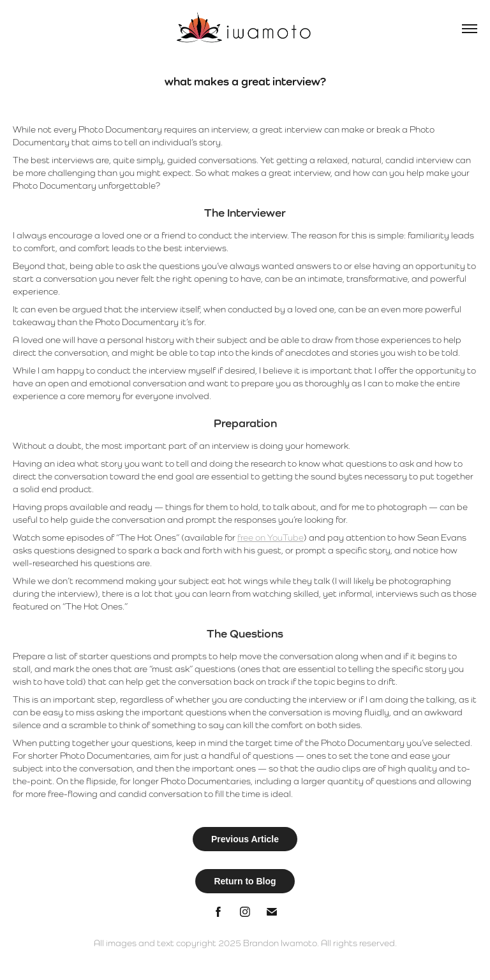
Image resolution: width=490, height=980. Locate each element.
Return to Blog (245, 881)
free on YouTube (271, 538)
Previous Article (245, 839)
